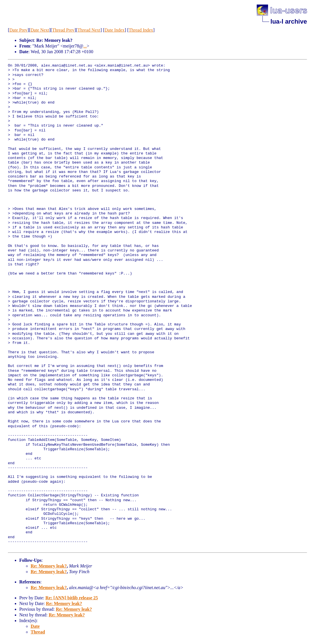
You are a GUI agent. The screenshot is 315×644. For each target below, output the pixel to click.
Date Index (115, 30)
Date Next (40, 30)
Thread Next (89, 30)
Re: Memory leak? (49, 566)
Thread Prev (63, 30)
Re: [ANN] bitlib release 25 (72, 598)
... (85, 46)
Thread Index (141, 30)
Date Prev (18, 30)
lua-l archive (289, 21)
